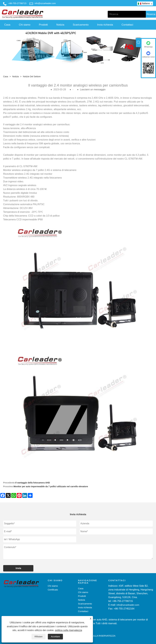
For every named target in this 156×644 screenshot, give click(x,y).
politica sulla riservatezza (69, 630)
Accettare (55, 637)
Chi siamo (25, 25)
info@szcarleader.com (45, 3)
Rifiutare (39, 637)
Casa (7, 25)
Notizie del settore (32, 76)
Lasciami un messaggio (93, 89)
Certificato (53, 590)
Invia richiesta (105, 25)
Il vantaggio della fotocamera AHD (33, 483)
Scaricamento (81, 25)
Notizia (60, 25)
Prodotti (43, 25)
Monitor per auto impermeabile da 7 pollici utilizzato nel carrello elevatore (51, 486)
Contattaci (127, 25)
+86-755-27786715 (17, 3)
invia (18, 568)
